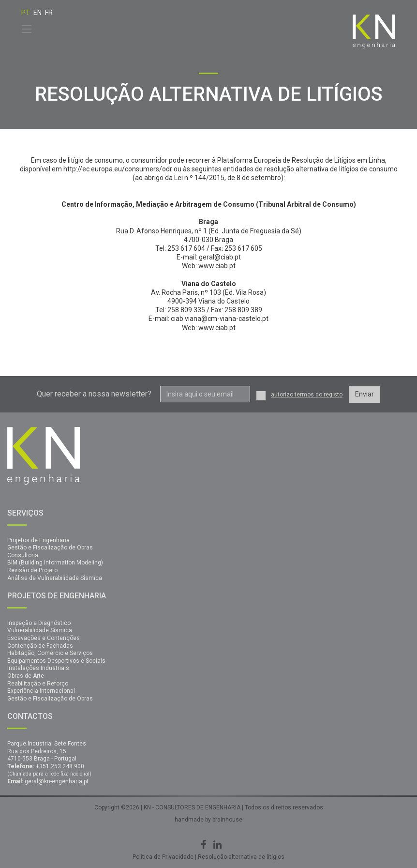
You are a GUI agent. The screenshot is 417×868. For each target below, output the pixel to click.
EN (37, 13)
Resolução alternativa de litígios (241, 857)
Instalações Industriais (38, 668)
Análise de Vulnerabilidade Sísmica (55, 578)
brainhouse (227, 820)
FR (49, 13)
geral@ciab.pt (220, 257)
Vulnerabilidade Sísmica (40, 630)
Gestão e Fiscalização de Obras (50, 548)
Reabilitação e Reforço (38, 684)
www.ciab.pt (217, 266)
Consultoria (23, 555)
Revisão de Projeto (32, 570)
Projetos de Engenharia (38, 540)
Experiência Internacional (41, 691)
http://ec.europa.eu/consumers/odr (119, 169)
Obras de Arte (26, 676)
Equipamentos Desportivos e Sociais (56, 661)
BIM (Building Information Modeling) (55, 563)
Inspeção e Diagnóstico (39, 623)
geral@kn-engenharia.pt (57, 781)
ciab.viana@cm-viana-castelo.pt (220, 319)
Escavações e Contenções (44, 638)
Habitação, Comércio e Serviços (50, 653)
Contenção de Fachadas (40, 646)
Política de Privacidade (163, 857)
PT (26, 13)
